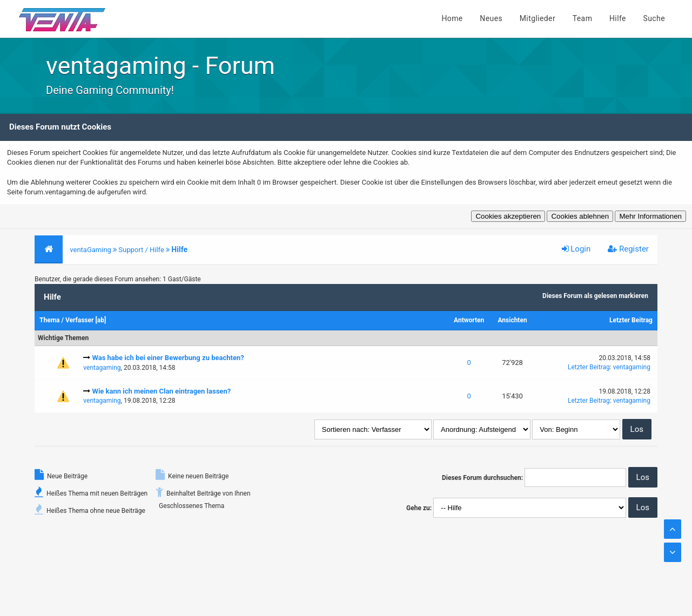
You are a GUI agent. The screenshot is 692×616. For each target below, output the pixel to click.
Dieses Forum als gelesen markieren (595, 296)
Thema (49, 320)
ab (101, 320)
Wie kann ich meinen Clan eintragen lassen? (162, 391)
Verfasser (80, 320)
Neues (491, 18)
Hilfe (618, 18)
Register (628, 249)
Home (452, 18)
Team (583, 18)
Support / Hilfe (141, 250)
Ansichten (512, 320)
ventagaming (102, 368)
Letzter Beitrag (631, 320)
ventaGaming (90, 250)
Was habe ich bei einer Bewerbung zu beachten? (168, 358)
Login (576, 249)
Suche (654, 18)
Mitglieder (538, 18)
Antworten (469, 320)
